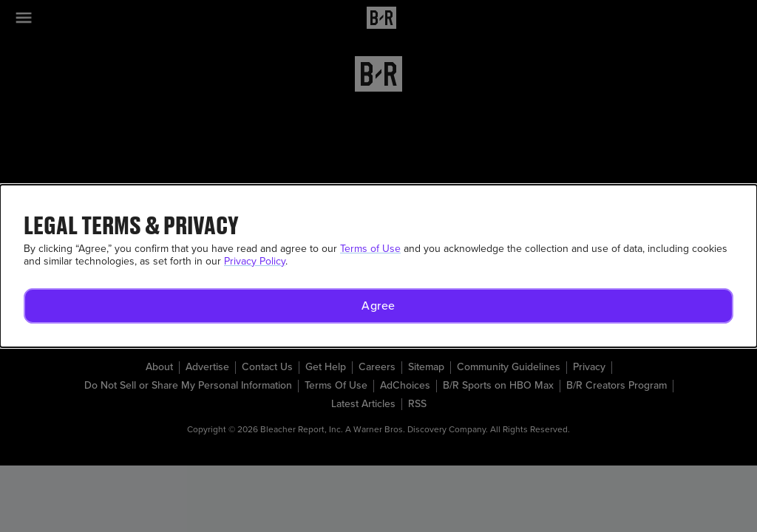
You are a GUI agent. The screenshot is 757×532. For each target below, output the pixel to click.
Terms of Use (370, 249)
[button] (378, 306)
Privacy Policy (255, 261)
